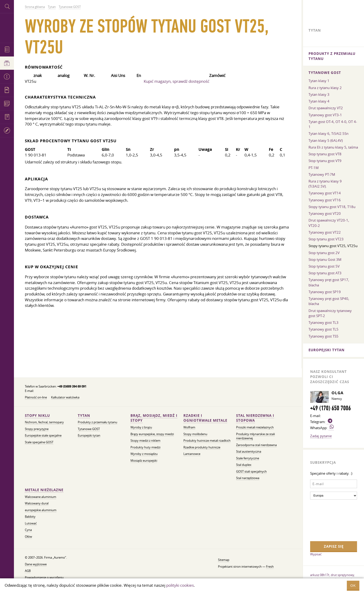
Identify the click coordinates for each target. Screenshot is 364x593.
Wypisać (316, 554)
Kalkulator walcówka (65, 397)
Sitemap (224, 560)
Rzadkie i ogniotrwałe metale (205, 418)
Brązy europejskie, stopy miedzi (152, 434)
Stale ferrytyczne (248, 458)
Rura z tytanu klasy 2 (325, 88)
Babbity (30, 517)
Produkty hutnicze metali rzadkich (207, 441)
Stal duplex (244, 465)
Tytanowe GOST (89, 429)
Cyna (28, 530)
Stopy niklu (37, 416)
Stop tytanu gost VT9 (325, 161)
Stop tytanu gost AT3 (325, 273)
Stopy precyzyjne (37, 429)
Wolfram (189, 427)
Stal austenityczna (249, 452)
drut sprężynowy (342, 575)
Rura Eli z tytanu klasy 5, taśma (333, 147)
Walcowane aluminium (41, 497)
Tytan (84, 416)
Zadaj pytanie (321, 436)
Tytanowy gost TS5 (323, 336)
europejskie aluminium (41, 510)
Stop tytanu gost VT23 (326, 239)
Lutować (31, 523)
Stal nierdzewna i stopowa (255, 418)
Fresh (270, 567)
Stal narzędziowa (248, 478)
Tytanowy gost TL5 (323, 329)
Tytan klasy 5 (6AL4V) (326, 140)
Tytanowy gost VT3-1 (325, 115)
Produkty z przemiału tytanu (97, 422)
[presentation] (329, 520)
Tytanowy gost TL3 (323, 322)
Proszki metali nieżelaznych (255, 427)
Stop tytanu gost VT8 (325, 154)
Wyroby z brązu (141, 427)
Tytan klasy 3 (319, 94)
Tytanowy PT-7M (322, 174)
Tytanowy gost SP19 (325, 292)
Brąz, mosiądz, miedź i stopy (154, 418)
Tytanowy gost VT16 (325, 200)
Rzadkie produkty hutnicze (202, 447)
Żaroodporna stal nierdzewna (256, 445)
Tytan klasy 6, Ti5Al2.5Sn (328, 133)
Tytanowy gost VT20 (325, 213)
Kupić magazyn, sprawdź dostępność (177, 81)
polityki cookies (180, 585)
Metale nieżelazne (44, 490)
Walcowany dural (37, 503)
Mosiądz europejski (144, 461)
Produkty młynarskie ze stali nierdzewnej (255, 436)
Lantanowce (192, 454)
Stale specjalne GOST (39, 442)
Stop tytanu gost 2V (324, 253)
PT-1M (314, 168)
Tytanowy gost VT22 (325, 232)
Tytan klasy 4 (319, 101)
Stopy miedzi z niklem (145, 441)
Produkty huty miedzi (145, 447)
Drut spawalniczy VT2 (326, 108)
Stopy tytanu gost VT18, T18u (332, 207)
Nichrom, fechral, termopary (44, 422)
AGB (28, 571)
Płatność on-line (36, 397)
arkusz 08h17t (320, 575)
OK (353, 585)
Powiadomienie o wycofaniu (44, 578)
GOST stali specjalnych (251, 472)
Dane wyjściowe (36, 564)
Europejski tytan (89, 436)
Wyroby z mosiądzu (144, 454)
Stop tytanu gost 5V (324, 266)
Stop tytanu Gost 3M (325, 259)
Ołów (28, 537)
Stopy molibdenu (195, 434)
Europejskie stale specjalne (43, 436)
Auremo (7, 27)
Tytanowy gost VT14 (325, 193)
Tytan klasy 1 (319, 81)
